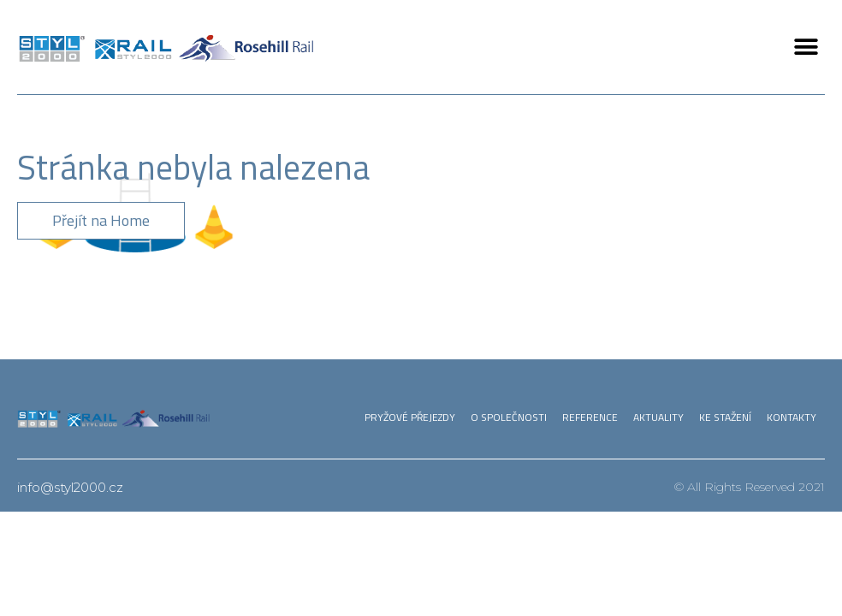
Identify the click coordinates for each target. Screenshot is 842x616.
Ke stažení (725, 417)
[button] (806, 47)
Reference (590, 417)
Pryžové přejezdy (410, 417)
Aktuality (658, 417)
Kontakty (792, 417)
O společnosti (509, 417)
